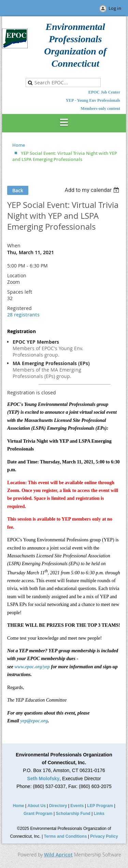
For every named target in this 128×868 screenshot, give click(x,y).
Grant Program (38, 814)
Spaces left (20, 292)
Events (77, 806)
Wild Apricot (58, 855)
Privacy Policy (104, 836)
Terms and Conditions (66, 836)
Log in (115, 8)
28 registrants (23, 315)
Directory (58, 806)
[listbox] (93, 190)
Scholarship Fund (73, 814)
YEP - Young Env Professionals (93, 100)
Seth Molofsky (43, 779)
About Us (37, 806)
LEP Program (100, 806)
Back (18, 190)
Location (17, 275)
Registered (19, 308)
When (14, 245)
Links (99, 814)
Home (19, 145)
